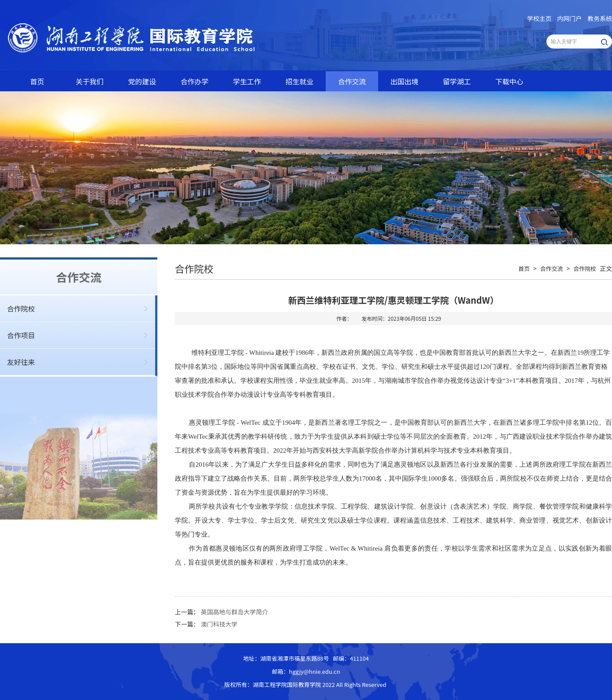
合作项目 (21, 335)
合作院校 (21, 308)
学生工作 (247, 81)
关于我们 (90, 81)
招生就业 (299, 81)
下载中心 (509, 81)
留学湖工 (457, 81)
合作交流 (352, 81)
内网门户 (570, 18)
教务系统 (600, 18)
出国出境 (404, 81)
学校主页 (539, 18)
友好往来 (21, 362)
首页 (37, 81)
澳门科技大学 (219, 624)
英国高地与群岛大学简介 (234, 612)
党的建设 (142, 81)
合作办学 (195, 81)
